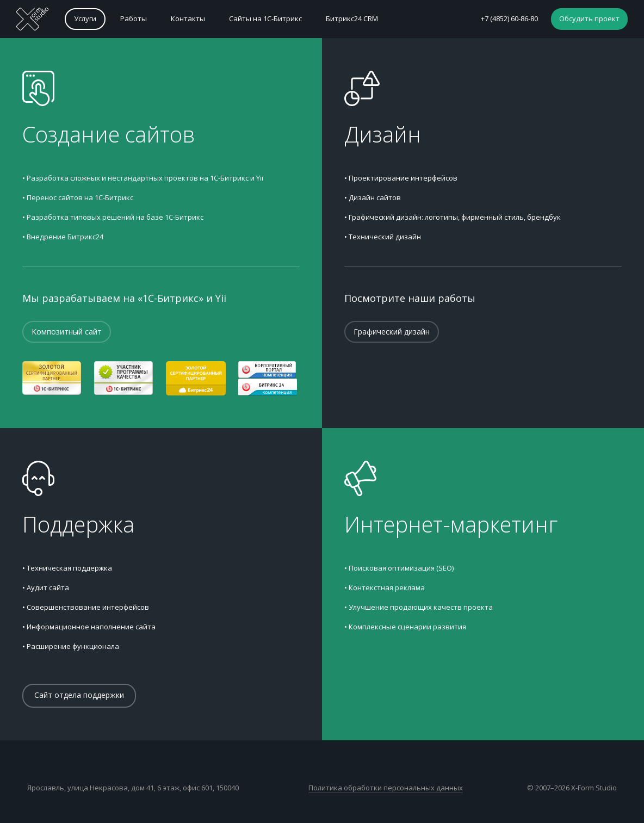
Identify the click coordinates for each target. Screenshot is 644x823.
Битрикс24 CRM (352, 18)
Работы (134, 18)
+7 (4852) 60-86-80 (509, 18)
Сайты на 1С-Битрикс (265, 18)
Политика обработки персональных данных (386, 788)
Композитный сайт (67, 332)
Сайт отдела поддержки (79, 695)
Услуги (85, 18)
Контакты (188, 18)
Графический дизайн (392, 332)
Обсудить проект (589, 18)
